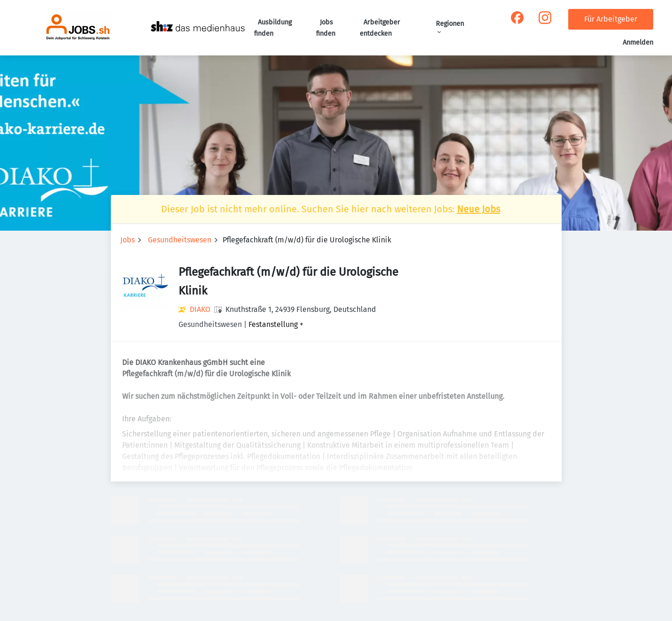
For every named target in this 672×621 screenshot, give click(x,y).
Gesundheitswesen (180, 240)
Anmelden (638, 43)
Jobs (127, 240)
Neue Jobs (479, 209)
